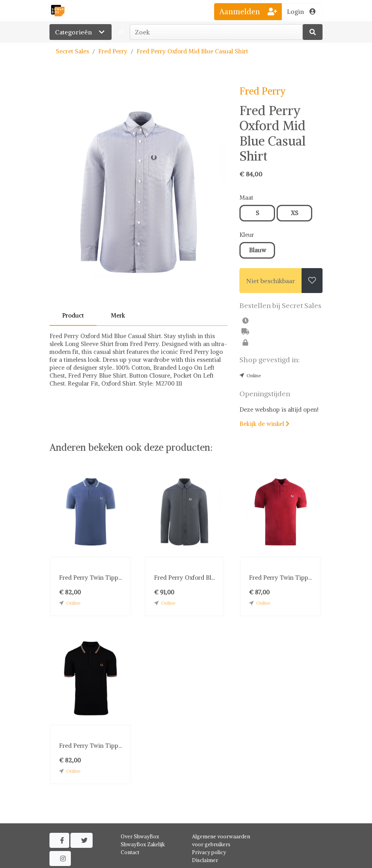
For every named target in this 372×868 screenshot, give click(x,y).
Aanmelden (248, 11)
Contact (130, 852)
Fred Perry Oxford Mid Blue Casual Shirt (192, 51)
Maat (246, 198)
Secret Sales (72, 51)
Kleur (247, 235)
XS (295, 213)
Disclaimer (205, 860)
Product (73, 315)
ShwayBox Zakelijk (143, 844)
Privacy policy (209, 852)
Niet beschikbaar (271, 281)
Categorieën (81, 32)
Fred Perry (113, 51)
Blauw (257, 250)
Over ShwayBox (140, 837)
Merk (118, 315)
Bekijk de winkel (264, 424)
